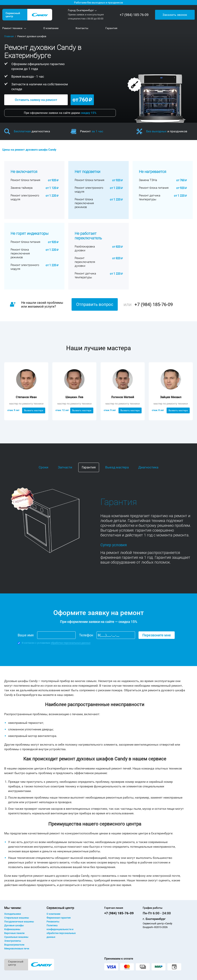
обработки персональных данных (71, 643)
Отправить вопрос (95, 304)
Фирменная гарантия (59, 918)
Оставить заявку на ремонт (36, 100)
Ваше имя (26, 635)
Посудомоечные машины (19, 922)
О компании (53, 914)
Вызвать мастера (34, 410)
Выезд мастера (117, 467)
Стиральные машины (17, 918)
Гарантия (89, 467)
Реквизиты (53, 922)
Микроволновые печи (17, 949)
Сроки (43, 467)
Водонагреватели (14, 945)
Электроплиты (13, 941)
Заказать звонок (175, 15)
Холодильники (13, 914)
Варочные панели (14, 933)
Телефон (86, 635)
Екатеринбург (85, 10)
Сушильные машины (16, 937)
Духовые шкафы (14, 925)
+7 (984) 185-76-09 (134, 15)
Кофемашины (12, 929)
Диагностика (148, 467)
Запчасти (65, 467)
